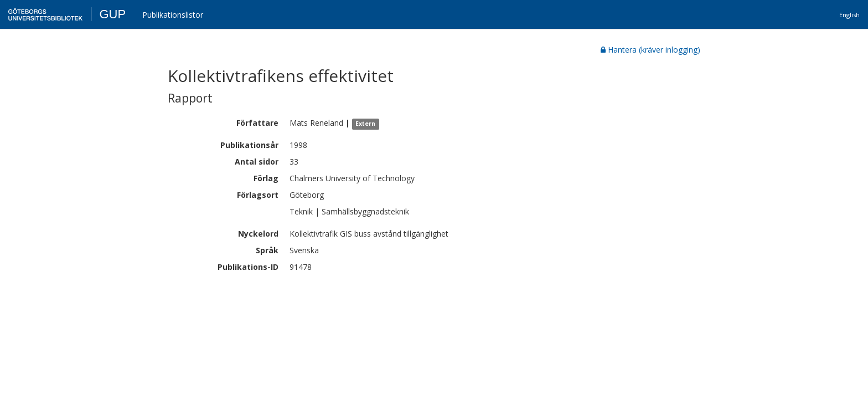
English (849, 15)
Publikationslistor (173, 15)
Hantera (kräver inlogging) (650, 50)
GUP (112, 14)
